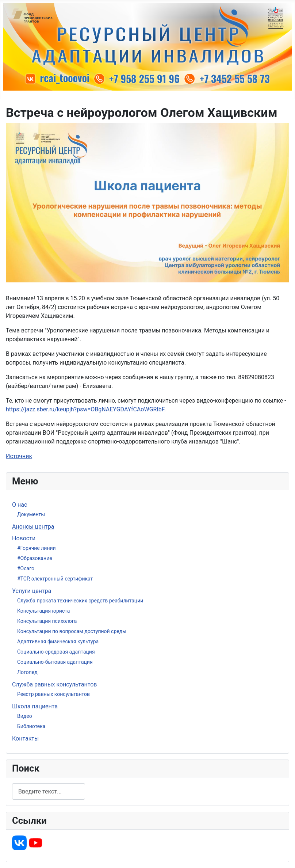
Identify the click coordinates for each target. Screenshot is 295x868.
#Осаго (26, 568)
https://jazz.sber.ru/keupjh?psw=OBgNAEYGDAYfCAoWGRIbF (85, 409)
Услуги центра (32, 591)
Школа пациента (35, 706)
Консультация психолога (47, 621)
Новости (24, 538)
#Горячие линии (37, 548)
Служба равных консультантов (54, 684)
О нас (20, 505)
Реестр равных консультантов (53, 694)
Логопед (27, 672)
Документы (31, 514)
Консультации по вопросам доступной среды (72, 631)
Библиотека (31, 726)
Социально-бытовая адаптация (55, 662)
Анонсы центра (33, 527)
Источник (19, 456)
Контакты (25, 738)
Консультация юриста (43, 611)
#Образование (35, 558)
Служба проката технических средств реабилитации (80, 601)
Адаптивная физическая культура (58, 642)
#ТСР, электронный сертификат (55, 579)
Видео (25, 716)
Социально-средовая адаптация (56, 652)
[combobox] (49, 791)
